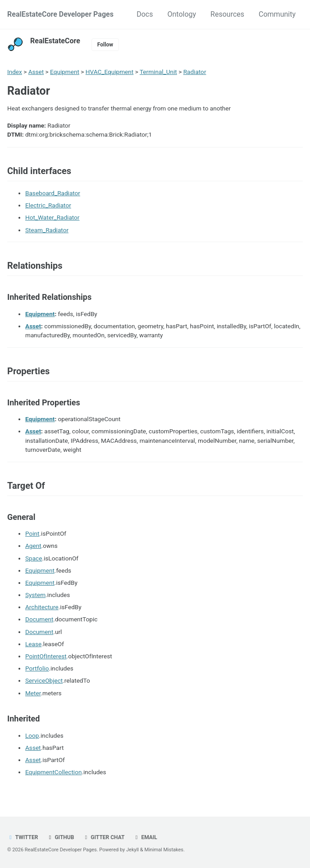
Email (145, 837)
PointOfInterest (46, 656)
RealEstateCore (55, 41)
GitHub (60, 837)
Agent (33, 546)
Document (39, 619)
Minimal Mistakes (164, 850)
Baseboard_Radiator (53, 193)
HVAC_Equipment (109, 72)
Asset (36, 72)
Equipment (65, 72)
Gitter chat (103, 837)
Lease (33, 644)
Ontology (182, 14)
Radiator (195, 72)
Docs (145, 14)
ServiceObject (44, 680)
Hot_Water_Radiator (52, 217)
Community (277, 14)
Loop (32, 735)
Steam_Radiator (47, 230)
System (35, 595)
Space (34, 558)
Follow (105, 45)
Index (15, 72)
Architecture (42, 607)
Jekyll (132, 850)
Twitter (23, 837)
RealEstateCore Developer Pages (60, 14)
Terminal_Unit (158, 72)
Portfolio (37, 668)
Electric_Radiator (48, 205)
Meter (33, 693)
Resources (227, 14)
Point (32, 533)
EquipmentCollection (53, 772)
